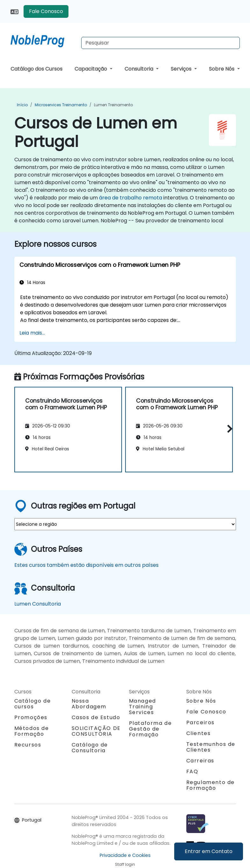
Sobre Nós (222, 69)
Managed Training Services (143, 707)
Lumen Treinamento (113, 105)
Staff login (125, 864)
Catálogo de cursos (33, 704)
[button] (228, 429)
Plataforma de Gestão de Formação (150, 729)
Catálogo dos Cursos (36, 69)
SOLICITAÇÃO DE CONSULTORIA (96, 731)
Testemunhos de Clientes (211, 747)
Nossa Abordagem (89, 704)
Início (22, 105)
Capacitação (91, 69)
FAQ (192, 771)
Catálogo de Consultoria (90, 748)
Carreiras (200, 761)
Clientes (199, 733)
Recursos (28, 745)
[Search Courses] (161, 43)
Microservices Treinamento (61, 105)
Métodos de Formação (32, 731)
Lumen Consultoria (38, 604)
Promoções (31, 717)
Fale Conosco (46, 11)
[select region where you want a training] (125, 524)
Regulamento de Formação (211, 785)
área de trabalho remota (131, 198)
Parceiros (200, 722)
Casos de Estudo (96, 717)
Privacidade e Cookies (125, 855)
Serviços (182, 69)
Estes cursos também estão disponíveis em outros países (86, 565)
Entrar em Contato (209, 851)
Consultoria (139, 69)
